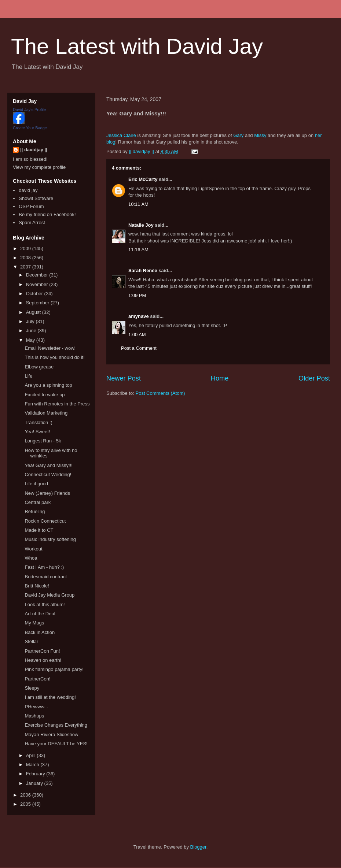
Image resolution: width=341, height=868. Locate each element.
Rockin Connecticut (45, 521)
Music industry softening (50, 539)
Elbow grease (39, 367)
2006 (26, 795)
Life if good (36, 484)
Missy (260, 135)
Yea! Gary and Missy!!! (48, 465)
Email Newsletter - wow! (50, 348)
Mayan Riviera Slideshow (51, 735)
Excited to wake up (45, 395)
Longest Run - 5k (43, 441)
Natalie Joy (141, 225)
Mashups (34, 716)
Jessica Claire (121, 135)
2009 (26, 248)
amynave (139, 316)
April (32, 755)
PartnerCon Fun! (42, 651)
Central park (38, 502)
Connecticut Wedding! (48, 474)
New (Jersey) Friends (47, 493)
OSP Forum (31, 206)
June (32, 331)
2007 (26, 267)
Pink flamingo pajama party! (54, 669)
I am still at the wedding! (50, 697)
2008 (26, 258)
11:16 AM (138, 250)
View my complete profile (39, 167)
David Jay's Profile (29, 110)
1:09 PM (137, 295)
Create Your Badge (30, 128)
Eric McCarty (143, 179)
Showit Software (36, 198)
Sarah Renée (143, 270)
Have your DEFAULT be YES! (56, 744)
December (38, 275)
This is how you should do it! (54, 357)
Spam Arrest (32, 222)
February (36, 774)
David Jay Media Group (49, 595)
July (31, 321)
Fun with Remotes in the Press (57, 404)
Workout (33, 549)
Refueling (35, 511)
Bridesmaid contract (46, 577)
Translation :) (38, 422)
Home (220, 378)
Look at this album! (45, 604)
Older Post (314, 378)
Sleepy (32, 688)
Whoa (31, 558)
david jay (28, 190)
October (35, 294)
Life (28, 376)
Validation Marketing (46, 413)
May (31, 340)
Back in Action (40, 632)
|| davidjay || (34, 150)
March (33, 765)
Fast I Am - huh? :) (44, 567)
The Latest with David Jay (137, 46)
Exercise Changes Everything (56, 725)
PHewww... (36, 707)
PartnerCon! (37, 679)
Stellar (31, 641)
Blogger (198, 847)
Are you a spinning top (48, 385)
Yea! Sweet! (37, 432)
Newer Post (124, 378)
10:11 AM (138, 204)
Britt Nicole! (37, 586)
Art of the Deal (40, 614)
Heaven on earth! (43, 660)
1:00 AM (137, 335)
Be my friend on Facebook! (47, 214)
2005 (26, 804)
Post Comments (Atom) (160, 393)
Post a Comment (139, 348)
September (38, 303)
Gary (238, 135)
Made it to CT (39, 530)
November (38, 284)
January (35, 783)
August (34, 312)
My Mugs (34, 623)
